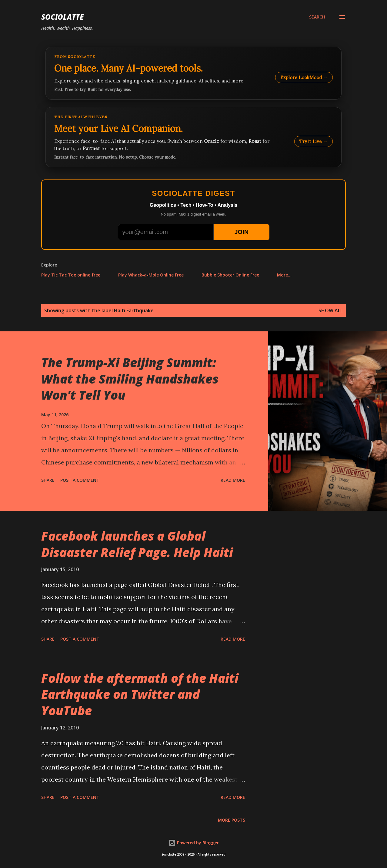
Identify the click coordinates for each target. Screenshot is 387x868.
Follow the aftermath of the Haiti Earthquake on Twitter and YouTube (140, 694)
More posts (232, 820)
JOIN (241, 232)
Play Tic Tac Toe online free (71, 275)
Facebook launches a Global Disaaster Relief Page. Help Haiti (137, 544)
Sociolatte (62, 17)
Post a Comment (80, 480)
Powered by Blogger (194, 843)
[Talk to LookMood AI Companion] (194, 137)
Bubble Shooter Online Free (230, 275)
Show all (331, 310)
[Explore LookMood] (194, 73)
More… (284, 275)
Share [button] (48, 480)
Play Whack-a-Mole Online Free (151, 275)
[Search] (317, 17)
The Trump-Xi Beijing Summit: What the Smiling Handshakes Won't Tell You (130, 379)
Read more (233, 480)
